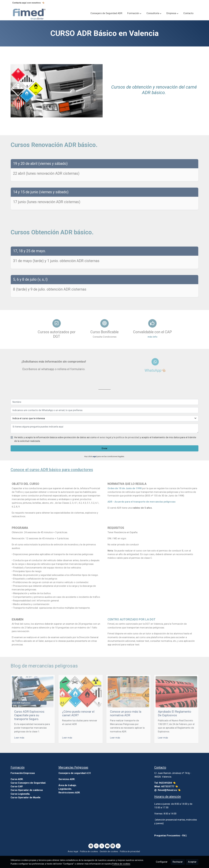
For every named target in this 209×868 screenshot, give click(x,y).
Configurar (162, 862)
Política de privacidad (130, 852)
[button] (134, 13)
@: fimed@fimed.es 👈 (167, 790)
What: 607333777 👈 (166, 787)
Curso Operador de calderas (27, 790)
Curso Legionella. (20, 794)
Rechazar (178, 862)
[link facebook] (91, 846)
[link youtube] (107, 846)
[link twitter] (102, 846)
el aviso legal (105, 437)
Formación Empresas (23, 773)
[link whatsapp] (118, 846)
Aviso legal (73, 852)
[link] (29, 13)
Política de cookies (89, 852)
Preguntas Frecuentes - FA (170, 836)
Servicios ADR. (67, 779)
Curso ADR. (17, 779)
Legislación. (65, 789)
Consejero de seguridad (72, 773)
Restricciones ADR (69, 793)
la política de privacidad (127, 437)
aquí (94, 457)
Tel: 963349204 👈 (165, 783)
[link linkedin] (113, 846)
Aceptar (192, 862)
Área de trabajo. (68, 785)
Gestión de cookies (109, 852)
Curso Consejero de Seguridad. (28, 783)
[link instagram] (96, 846)
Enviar (105, 449)
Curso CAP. (17, 787)
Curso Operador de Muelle (26, 798)
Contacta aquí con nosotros (26, 3)
